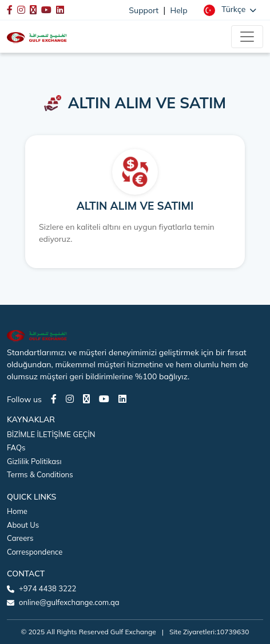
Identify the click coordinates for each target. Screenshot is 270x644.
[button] (230, 10)
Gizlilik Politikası (34, 461)
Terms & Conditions (40, 474)
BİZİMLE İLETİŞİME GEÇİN (51, 434)
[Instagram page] (70, 399)
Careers (20, 538)
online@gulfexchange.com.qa (69, 602)
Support (144, 10)
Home (17, 511)
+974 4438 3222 (47, 588)
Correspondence (35, 552)
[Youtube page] (104, 399)
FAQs (16, 447)
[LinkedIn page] (122, 399)
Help (179, 10)
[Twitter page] (86, 399)
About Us (23, 525)
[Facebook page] (54, 399)
